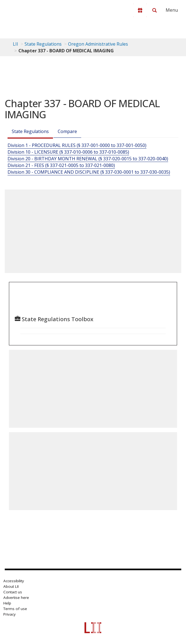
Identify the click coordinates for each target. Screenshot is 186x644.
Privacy (9, 614)
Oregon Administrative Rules (98, 44)
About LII (11, 586)
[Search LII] (154, 10)
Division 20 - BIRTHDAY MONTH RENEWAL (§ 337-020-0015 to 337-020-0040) (88, 159)
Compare (67, 131)
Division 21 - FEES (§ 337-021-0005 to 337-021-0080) (61, 165)
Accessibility (14, 581)
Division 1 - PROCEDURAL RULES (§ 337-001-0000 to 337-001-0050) (77, 145)
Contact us (13, 592)
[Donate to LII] (140, 10)
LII (15, 44)
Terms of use (15, 609)
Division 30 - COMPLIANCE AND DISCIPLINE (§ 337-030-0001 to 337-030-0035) (89, 172)
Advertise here (16, 598)
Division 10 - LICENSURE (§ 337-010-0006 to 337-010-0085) (68, 152)
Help (7, 603)
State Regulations (43, 44)
